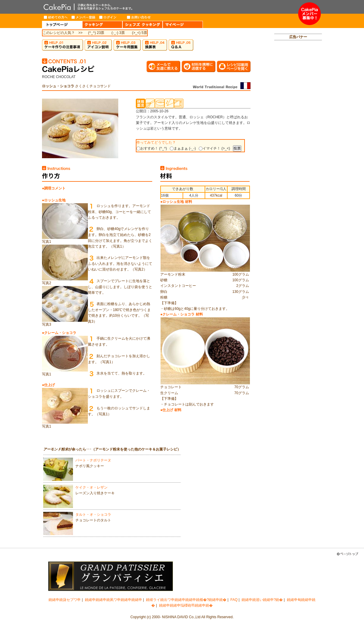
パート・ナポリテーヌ (93, 460)
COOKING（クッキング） (102, 24)
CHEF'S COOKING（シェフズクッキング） (143, 24)
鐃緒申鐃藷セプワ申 (65, 600)
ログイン (111, 17)
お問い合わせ (139, 17)
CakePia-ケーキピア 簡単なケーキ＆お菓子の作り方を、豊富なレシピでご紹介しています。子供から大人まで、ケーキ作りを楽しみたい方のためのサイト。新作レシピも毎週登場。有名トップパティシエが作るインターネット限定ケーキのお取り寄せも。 (170, 7)
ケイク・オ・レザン (91, 487)
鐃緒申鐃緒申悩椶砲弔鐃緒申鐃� (186, 605)
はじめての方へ (56, 17)
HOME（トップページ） (62, 24)
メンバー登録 (84, 17)
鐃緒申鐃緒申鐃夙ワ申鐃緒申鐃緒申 (113, 600)
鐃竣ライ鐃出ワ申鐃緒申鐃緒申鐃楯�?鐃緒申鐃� (186, 600)
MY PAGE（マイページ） (183, 24)
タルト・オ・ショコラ (93, 515)
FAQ (234, 600)
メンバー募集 (309, 14)
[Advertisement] (298, 136)
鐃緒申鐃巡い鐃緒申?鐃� (262, 600)
